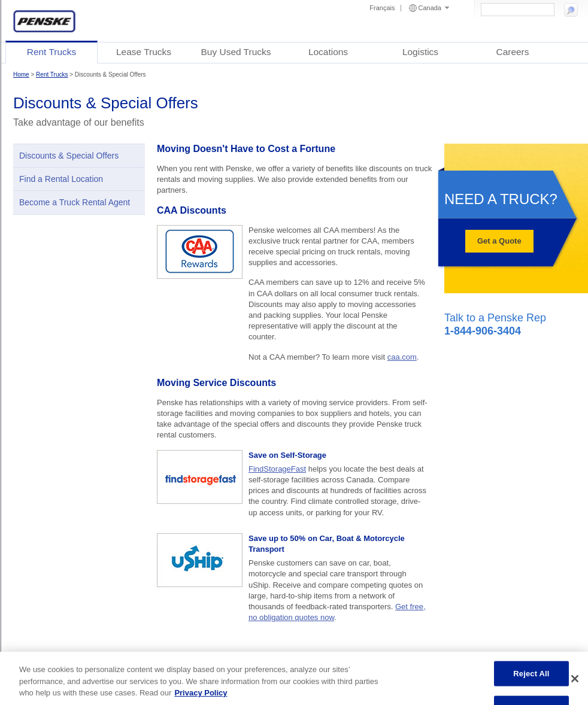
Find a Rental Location (61, 179)
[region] (294, 678)
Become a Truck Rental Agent (75, 202)
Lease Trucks (144, 52)
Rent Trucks (52, 52)
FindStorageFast (277, 469)
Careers (512, 52)
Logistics (420, 52)
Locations (328, 52)
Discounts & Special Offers (69, 156)
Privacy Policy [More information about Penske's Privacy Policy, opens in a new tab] (201, 693)
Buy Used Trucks (236, 52)
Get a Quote (499, 241)
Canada (434, 8)
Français (382, 8)
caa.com (402, 357)
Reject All (531, 674)
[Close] (575, 679)
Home (21, 75)
